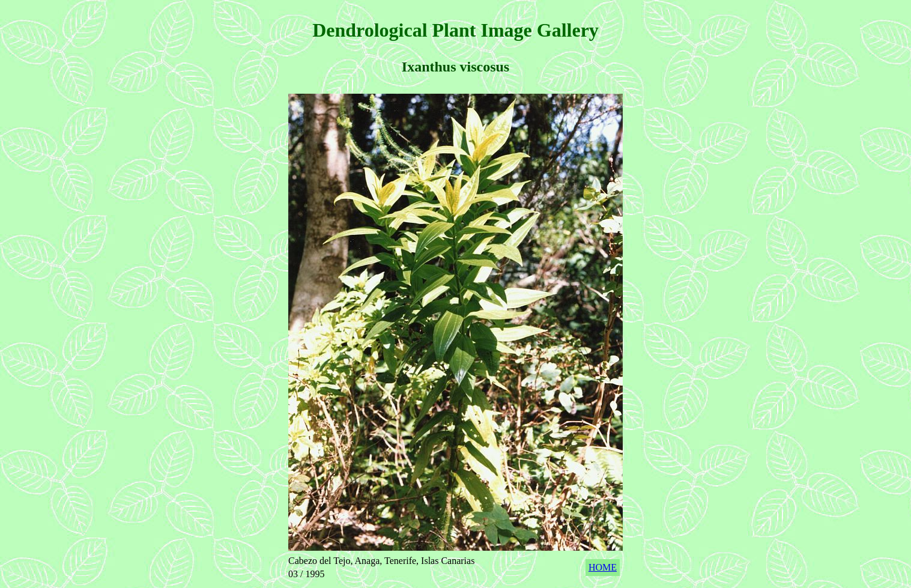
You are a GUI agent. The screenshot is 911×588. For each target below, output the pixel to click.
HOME (603, 567)
